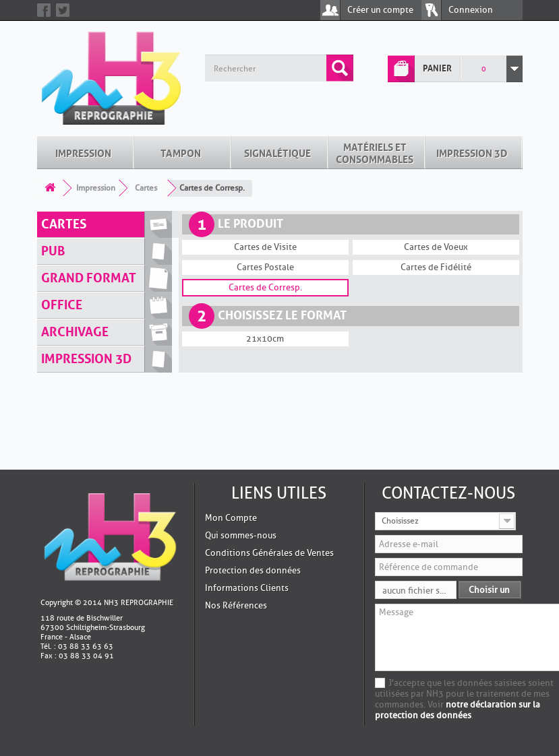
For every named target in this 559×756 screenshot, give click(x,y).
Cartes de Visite (265, 247)
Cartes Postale (265, 267)
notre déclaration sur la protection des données (458, 710)
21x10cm (265, 339)
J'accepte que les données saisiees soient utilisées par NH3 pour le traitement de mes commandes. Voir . (464, 699)
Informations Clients (247, 588)
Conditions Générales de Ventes (269, 553)
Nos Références (236, 605)
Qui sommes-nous (241, 535)
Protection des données (253, 570)
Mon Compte (231, 518)
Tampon (181, 152)
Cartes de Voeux (436, 247)
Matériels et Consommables (375, 152)
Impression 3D (472, 152)
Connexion (471, 10)
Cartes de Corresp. (265, 287)
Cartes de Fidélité (436, 267)
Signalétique (277, 152)
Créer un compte (380, 10)
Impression (83, 152)
